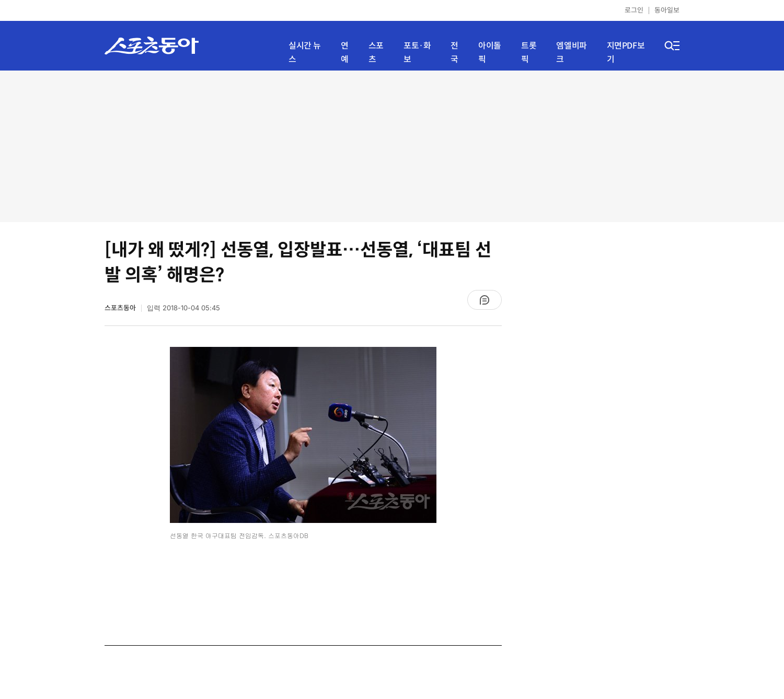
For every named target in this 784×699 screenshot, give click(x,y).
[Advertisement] (392, 146)
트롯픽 (529, 53)
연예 (345, 53)
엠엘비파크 (571, 53)
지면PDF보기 (626, 53)
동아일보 (667, 10)
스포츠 (376, 53)
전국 (454, 53)
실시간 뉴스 (305, 53)
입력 (183, 308)
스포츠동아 (120, 308)
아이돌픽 (490, 53)
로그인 (634, 10)
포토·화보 (417, 53)
